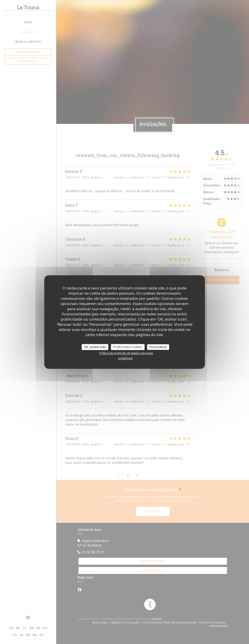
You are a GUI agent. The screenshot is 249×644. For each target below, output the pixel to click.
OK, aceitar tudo (95, 347)
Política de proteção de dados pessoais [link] (126, 353)
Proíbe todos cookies (128, 347)
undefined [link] (125, 358)
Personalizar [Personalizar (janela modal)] (158, 347)
